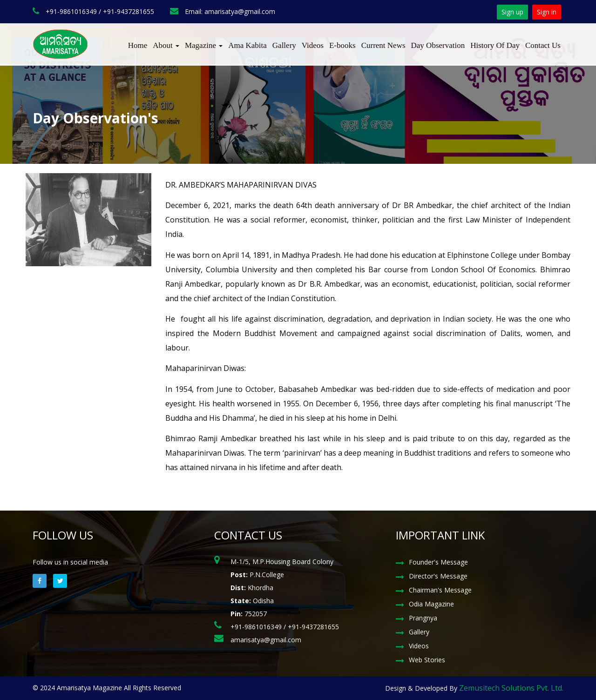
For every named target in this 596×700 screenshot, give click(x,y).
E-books (342, 45)
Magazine (204, 45)
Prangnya (423, 618)
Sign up (512, 12)
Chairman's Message (440, 590)
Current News (383, 45)
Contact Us (543, 45)
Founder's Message (438, 562)
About (166, 45)
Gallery (284, 45)
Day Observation (438, 45)
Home (138, 45)
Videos (313, 45)
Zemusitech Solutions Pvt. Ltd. (511, 688)
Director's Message (438, 576)
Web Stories (427, 660)
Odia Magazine (431, 604)
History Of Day (495, 45)
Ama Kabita (247, 45)
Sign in (547, 12)
